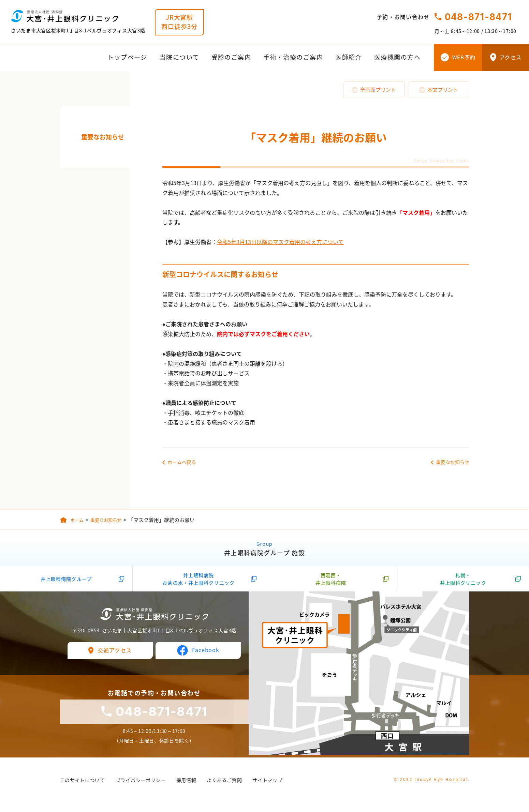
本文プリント (443, 90)
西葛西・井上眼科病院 (331, 582)
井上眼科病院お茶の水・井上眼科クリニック (199, 582)
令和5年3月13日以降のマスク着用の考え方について (280, 242)
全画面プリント (378, 90)
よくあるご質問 (224, 783)
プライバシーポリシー (141, 783)
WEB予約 (464, 57)
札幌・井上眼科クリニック (463, 582)
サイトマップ (267, 783)
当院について (179, 57)
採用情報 (186, 783)
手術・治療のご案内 (293, 57)
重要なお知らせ (103, 137)
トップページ (127, 57)
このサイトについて (83, 783)
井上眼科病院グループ (66, 582)
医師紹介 (349, 57)
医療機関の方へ (397, 57)
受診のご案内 (231, 57)
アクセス (511, 57)
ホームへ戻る (182, 462)
